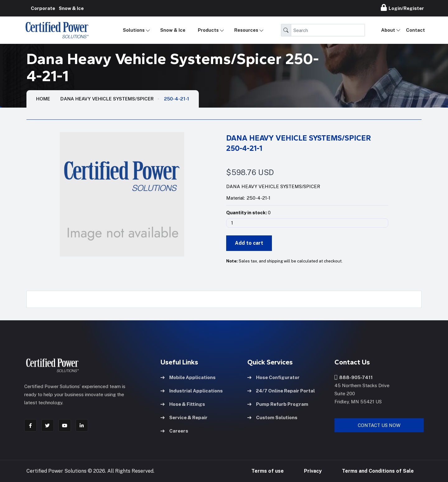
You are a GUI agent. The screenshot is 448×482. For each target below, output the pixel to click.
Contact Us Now (379, 425)
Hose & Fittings (183, 404)
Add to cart (249, 243)
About (388, 30)
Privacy (313, 471)
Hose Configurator (273, 377)
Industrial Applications (192, 391)
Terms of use (268, 471)
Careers (174, 431)
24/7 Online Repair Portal (281, 391)
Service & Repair (184, 417)
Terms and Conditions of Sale (378, 471)
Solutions (134, 30)
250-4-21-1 (177, 99)
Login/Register (402, 7)
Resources (246, 30)
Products (208, 30)
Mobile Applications (188, 377)
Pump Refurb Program (278, 404)
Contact (415, 30)
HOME (43, 99)
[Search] (328, 30)
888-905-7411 (354, 377)
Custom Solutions (272, 417)
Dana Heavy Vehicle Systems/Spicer (107, 99)
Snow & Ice (173, 30)
